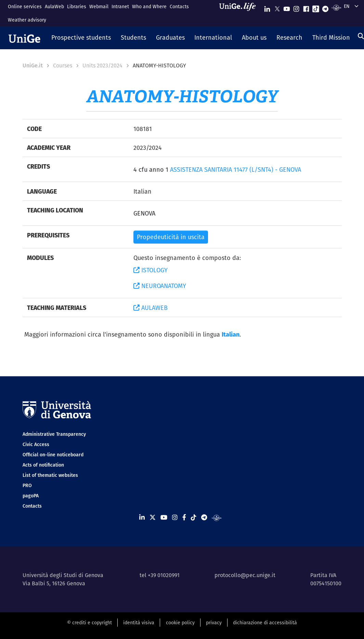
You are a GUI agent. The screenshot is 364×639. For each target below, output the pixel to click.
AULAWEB (151, 308)
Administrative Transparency (54, 434)
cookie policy (180, 623)
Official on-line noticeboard (53, 455)
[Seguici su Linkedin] (267, 7)
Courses (63, 66)
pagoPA (31, 496)
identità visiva (139, 623)
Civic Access (36, 444)
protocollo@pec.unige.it (245, 575)
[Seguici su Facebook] (306, 7)
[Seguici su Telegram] (325, 7)
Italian (231, 334)
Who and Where (149, 6)
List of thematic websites (50, 475)
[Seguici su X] (277, 7)
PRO (27, 485)
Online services (25, 6)
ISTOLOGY (151, 270)
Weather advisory (27, 20)
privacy (214, 623)
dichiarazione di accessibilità (265, 623)
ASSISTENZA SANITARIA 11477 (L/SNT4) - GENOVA (236, 169)
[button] (81, 38)
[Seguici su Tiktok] (316, 7)
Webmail (99, 6)
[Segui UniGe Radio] (336, 7)
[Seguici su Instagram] (296, 7)
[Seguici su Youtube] (287, 7)
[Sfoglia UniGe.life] (240, 13)
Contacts (179, 6)
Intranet (120, 6)
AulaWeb (54, 6)
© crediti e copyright (89, 623)
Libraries (77, 6)
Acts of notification (43, 465)
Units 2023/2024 (102, 66)
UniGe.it (33, 66)
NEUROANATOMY (160, 286)
